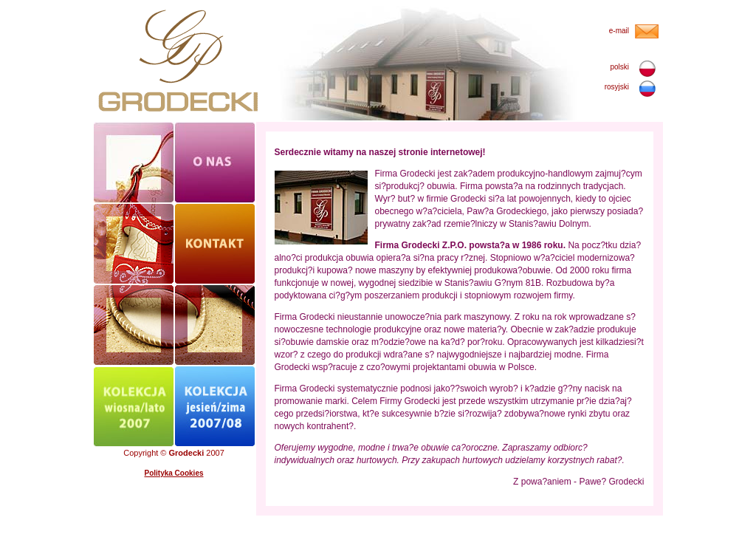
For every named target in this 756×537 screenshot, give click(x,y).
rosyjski (617, 87)
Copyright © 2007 (174, 453)
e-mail (619, 31)
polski (619, 67)
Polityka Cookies (173, 473)
